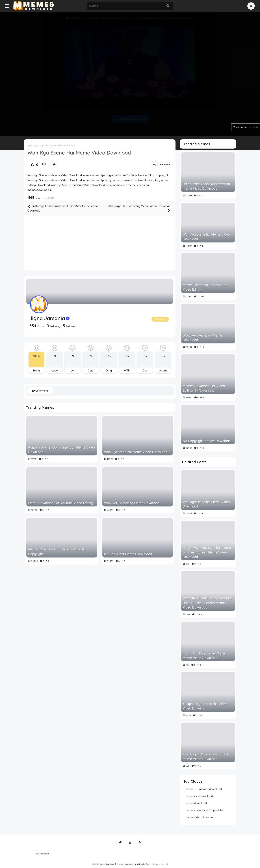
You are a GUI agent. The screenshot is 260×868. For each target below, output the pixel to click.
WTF (127, 370)
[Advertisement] (130, 73)
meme (190, 789)
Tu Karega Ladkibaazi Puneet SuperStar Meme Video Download (63, 208)
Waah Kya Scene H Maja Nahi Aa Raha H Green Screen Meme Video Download (207, 603)
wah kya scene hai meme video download (51, 145)
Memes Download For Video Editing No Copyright (57, 552)
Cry (145, 370)
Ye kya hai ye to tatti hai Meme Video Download (206, 706)
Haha (36, 370)
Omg (109, 370)
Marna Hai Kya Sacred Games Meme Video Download (205, 656)
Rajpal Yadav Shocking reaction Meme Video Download (61, 450)
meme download (196, 803)
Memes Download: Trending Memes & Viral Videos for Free (124, 864)
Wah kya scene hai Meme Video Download (136, 452)
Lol (73, 370)
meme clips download (199, 796)
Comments (40, 391)
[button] (251, 6)
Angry (163, 370)
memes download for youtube (205, 810)
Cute (91, 370)
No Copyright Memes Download (128, 554)
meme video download (200, 817)
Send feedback (43, 854)
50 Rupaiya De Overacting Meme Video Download (139, 208)
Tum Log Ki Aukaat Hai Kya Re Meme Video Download (205, 757)
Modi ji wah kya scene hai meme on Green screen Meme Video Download (207, 552)
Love (55, 370)
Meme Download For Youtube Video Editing (61, 503)
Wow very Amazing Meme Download (132, 503)
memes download (211, 789)
